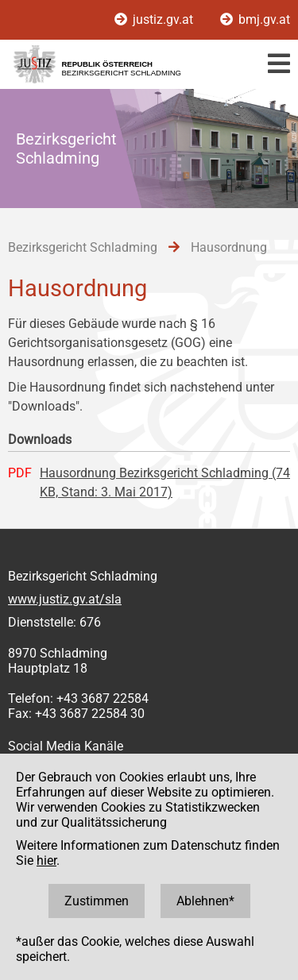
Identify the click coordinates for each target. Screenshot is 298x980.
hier (46, 860)
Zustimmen (97, 901)
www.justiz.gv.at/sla (65, 599)
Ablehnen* (205, 901)
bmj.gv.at (255, 19)
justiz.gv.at (155, 19)
